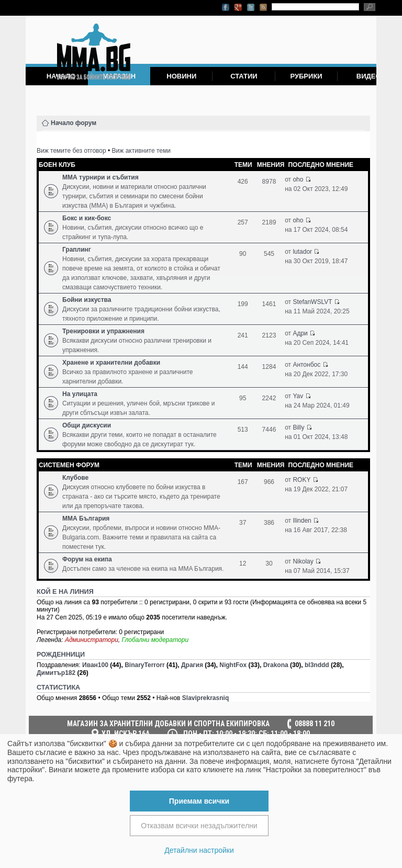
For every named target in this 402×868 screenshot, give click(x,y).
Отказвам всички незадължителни (199, 826)
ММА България (86, 518)
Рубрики (306, 76)
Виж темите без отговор (71, 151)
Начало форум (74, 123)
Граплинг (77, 250)
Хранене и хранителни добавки (111, 363)
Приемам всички (199, 801)
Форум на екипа (87, 559)
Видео (369, 76)
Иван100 (95, 665)
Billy (298, 427)
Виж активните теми (141, 151)
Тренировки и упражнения (103, 331)
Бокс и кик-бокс (87, 218)
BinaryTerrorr (144, 665)
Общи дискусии (87, 425)
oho (298, 179)
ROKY (301, 480)
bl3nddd (317, 665)
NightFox (233, 665)
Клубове (75, 478)
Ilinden (302, 521)
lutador (302, 252)
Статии (244, 76)
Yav (298, 396)
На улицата (80, 394)
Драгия (192, 665)
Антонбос (306, 365)
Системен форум (69, 465)
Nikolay (303, 561)
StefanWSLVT (312, 302)
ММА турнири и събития (100, 177)
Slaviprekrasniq (205, 698)
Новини (181, 76)
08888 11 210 (315, 724)
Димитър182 (56, 673)
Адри (300, 333)
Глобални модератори (155, 640)
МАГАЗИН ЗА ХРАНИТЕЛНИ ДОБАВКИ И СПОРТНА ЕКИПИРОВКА (168, 724)
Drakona (276, 665)
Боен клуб (57, 165)
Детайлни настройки (199, 850)
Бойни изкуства (87, 300)
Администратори (92, 640)
